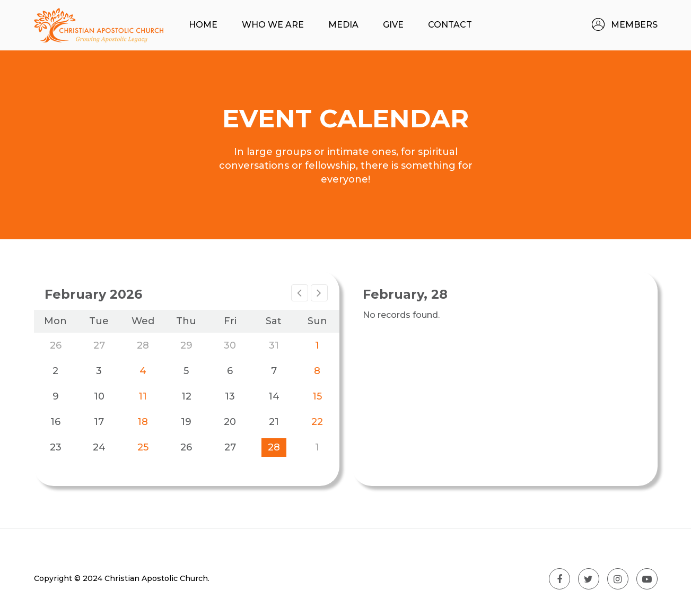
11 (143, 396)
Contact (450, 25)
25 (143, 447)
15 (317, 396)
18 (143, 422)
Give (393, 25)
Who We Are (273, 25)
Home (203, 25)
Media (343, 25)
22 (317, 422)
